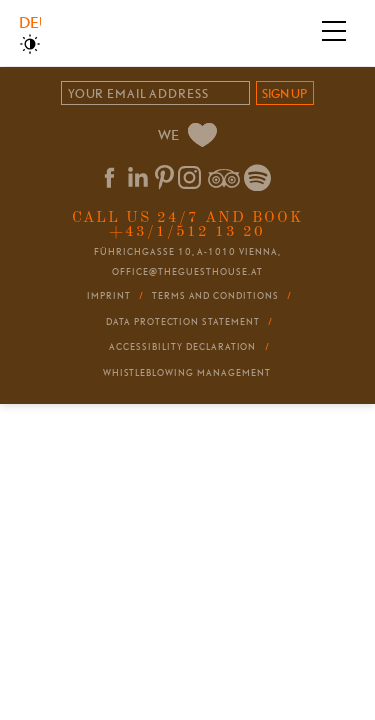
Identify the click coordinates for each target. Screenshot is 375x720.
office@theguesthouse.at (187, 271)
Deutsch (29, 22)
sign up (284, 93)
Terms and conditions (215, 296)
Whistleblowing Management (187, 373)
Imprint (109, 296)
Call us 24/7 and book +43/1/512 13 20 (187, 224)
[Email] (155, 93)
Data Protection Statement (183, 322)
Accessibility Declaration (182, 347)
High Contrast (30, 44)
